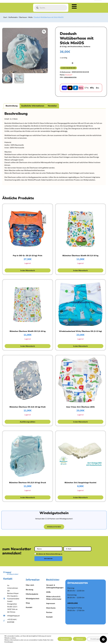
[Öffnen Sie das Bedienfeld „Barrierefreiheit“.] (103, 639)
